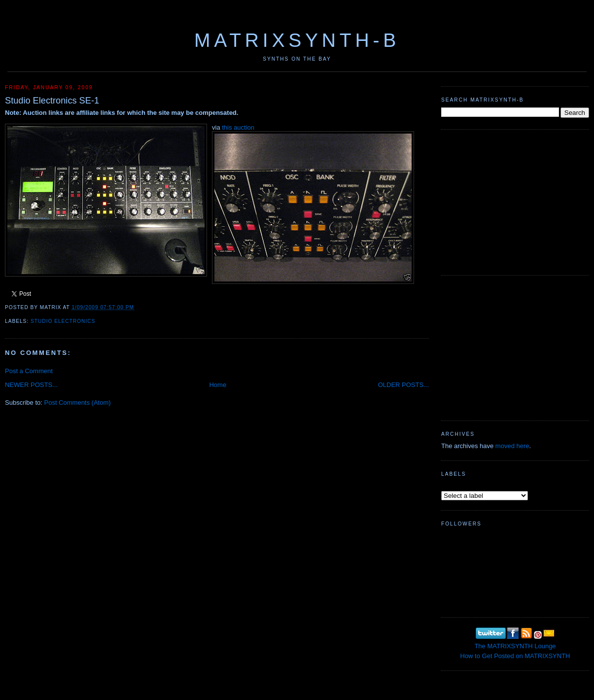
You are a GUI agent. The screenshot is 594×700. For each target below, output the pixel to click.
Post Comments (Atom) (78, 402)
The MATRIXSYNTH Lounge (515, 646)
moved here (512, 446)
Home (218, 385)
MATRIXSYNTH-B (297, 40)
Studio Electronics (63, 321)
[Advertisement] (515, 201)
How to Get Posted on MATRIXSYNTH (515, 656)
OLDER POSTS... (403, 385)
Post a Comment (29, 371)
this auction (238, 127)
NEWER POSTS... (31, 385)
